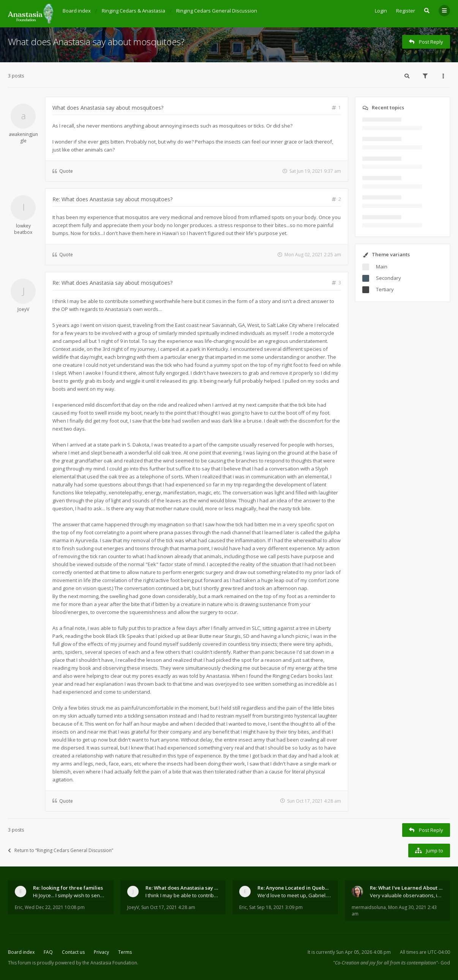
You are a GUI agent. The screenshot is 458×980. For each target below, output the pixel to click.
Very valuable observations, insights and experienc (407, 895)
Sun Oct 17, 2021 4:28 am (168, 907)
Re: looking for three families (68, 888)
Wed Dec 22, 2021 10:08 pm (55, 907)
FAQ (48, 952)
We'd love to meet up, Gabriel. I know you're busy (294, 895)
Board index (21, 952)
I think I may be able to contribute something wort (182, 895)
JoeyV (23, 309)
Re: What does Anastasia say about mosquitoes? (112, 199)
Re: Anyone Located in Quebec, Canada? (294, 888)
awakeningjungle (23, 137)
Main (382, 267)
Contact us (73, 952)
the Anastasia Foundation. (110, 963)
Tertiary (385, 289)
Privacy (101, 952)
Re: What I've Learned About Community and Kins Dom (407, 888)
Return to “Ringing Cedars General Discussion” (61, 850)
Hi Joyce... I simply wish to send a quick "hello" (70, 895)
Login (381, 11)
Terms (125, 952)
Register (406, 11)
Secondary (389, 278)
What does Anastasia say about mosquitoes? (96, 42)
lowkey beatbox (23, 229)
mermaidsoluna (369, 907)
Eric (19, 907)
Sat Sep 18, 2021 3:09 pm (276, 907)
